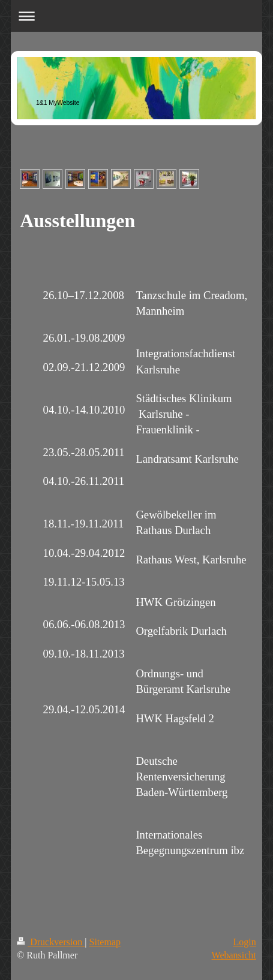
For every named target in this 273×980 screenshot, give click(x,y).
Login (245, 942)
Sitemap (104, 942)
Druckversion (51, 942)
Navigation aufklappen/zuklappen (136, 16)
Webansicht (234, 955)
